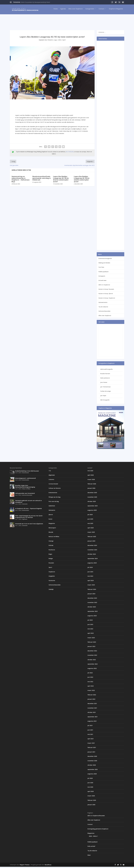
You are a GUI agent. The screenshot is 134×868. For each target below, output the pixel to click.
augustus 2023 (92, 617)
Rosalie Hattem (105, 375)
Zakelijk (51, 591)
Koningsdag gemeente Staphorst (98, 830)
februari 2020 (92, 801)
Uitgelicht (52, 577)
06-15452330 (70, 153)
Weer (89, 856)
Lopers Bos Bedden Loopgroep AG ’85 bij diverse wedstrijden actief (61, 180)
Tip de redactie (103, 308)
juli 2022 (90, 674)
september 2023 (93, 612)
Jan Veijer (103, 397)
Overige (51, 542)
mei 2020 (90, 788)
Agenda (63, 10)
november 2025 (92, 498)
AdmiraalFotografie (106, 370)
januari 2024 (91, 595)
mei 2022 (90, 683)
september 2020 (93, 771)
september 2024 (93, 560)
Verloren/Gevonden (104, 312)
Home (56, 10)
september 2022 (93, 665)
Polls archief (91, 847)
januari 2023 (91, 648)
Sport (64, 41)
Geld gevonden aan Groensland (25, 495)
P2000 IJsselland (103, 273)
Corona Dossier (53, 485)
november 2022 (92, 656)
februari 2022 (92, 696)
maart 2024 (91, 586)
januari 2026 (91, 489)
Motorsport (52, 529)
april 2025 (91, 529)
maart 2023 (91, 639)
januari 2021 (91, 753)
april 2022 (91, 687)
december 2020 (92, 758)
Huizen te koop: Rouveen (106, 290)
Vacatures (52, 582)
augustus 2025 (92, 511)
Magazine (52, 525)
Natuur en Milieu (26, 490)
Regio (50, 555)
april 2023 (91, 634)
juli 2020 (90, 780)
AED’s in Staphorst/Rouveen (96, 817)
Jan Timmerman (105, 388)
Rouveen (51, 564)
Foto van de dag (54, 503)
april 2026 (91, 476)
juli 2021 (90, 727)
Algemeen (25, 520)
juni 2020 (90, 784)
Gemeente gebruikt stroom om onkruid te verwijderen (28, 503)
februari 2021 (92, 749)
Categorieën (90, 10)
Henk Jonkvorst (105, 379)
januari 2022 (91, 700)
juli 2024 (90, 569)
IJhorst (51, 516)
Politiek (51, 547)
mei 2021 (90, 736)
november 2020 (92, 762)
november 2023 (92, 604)
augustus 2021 (92, 722)
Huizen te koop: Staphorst (107, 299)
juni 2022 (90, 678)
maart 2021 (91, 744)
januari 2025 (91, 542)
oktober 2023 (92, 608)
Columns (51, 481)
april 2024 (91, 582)
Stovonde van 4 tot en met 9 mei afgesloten (29, 525)
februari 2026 (92, 485)
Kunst (50, 520)
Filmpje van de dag (54, 498)
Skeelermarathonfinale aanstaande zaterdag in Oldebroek (42, 179)
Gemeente (25, 505)
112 (50, 472)
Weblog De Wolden (104, 264)
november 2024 (92, 551)
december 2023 (92, 599)
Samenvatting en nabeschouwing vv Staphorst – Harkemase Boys (21, 180)
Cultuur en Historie (55, 489)
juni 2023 (90, 626)
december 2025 (92, 494)
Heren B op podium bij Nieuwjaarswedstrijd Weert (36, 2)
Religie (51, 560)
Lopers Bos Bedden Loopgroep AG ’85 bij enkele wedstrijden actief (82, 180)
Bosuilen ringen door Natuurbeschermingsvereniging (25, 487)
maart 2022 (91, 692)
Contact (102, 10)
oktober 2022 (92, 661)
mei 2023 (90, 630)
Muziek (51, 533)
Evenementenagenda (105, 260)
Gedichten (52, 507)
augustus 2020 (92, 775)
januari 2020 (91, 806)
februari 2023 (92, 643)
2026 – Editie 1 (93, 837)
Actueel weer (102, 282)
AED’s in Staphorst (104, 286)
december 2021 (92, 705)
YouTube (101, 268)
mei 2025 (90, 525)
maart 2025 (91, 533)
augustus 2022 (92, 670)
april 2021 (91, 740)
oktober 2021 (92, 714)
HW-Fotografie (105, 401)
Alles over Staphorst (76, 10)
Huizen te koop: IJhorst (106, 295)
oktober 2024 (92, 555)
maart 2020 (91, 797)
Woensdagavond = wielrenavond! (25, 479)
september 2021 (93, 718)
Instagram (102, 277)
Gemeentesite (103, 304)
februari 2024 (92, 591)
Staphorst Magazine (116, 10)
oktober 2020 (92, 766)
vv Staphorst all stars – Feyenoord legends (28, 510)
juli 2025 (90, 516)
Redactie (50, 41)
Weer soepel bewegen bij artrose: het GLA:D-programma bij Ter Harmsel (29, 518)
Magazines (91, 834)
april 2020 (91, 793)
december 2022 (92, 652)
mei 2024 (90, 577)
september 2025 (93, 507)
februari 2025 (92, 538)
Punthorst (52, 551)
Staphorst (52, 573)
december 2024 (92, 547)
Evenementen (26, 474)
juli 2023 (90, 621)
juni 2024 (90, 573)
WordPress (48, 866)
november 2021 (92, 709)
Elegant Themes (25, 866)
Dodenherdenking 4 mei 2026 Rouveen (27, 472)
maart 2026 (91, 481)
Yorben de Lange (105, 392)
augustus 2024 (92, 564)
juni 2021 (90, 731)
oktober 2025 (92, 503)
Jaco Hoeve (104, 384)
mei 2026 (90, 472)
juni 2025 (90, 520)
